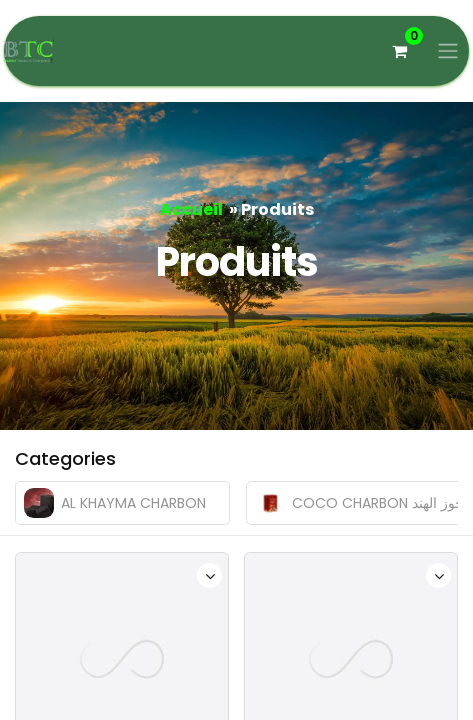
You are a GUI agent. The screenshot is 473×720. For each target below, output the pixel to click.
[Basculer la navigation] (448, 51)
